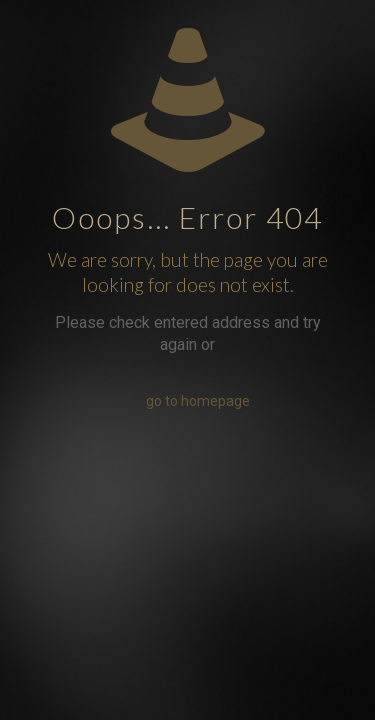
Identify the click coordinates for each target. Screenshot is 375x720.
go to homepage (198, 401)
